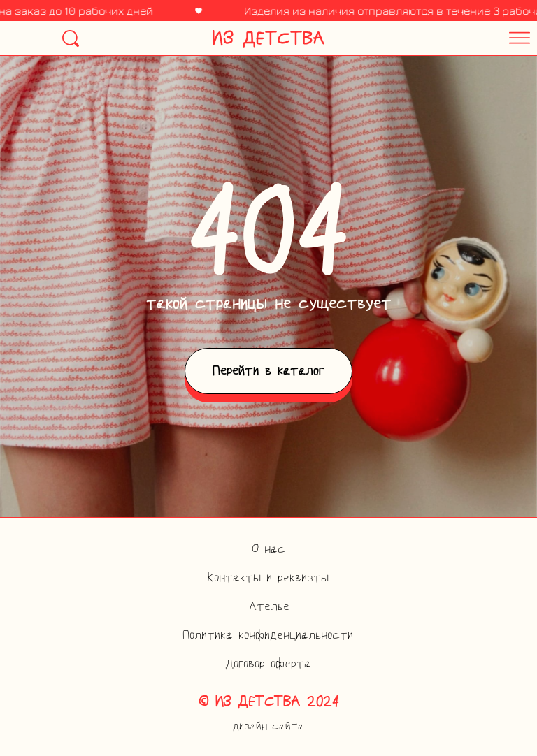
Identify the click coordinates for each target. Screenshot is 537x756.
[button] (427, 34)
